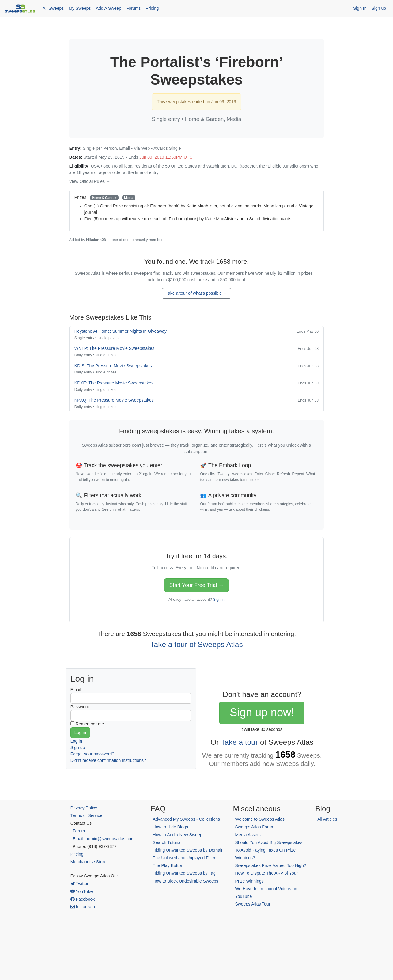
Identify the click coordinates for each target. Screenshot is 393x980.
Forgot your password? (92, 754)
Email (76, 690)
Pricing (152, 8)
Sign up (379, 8)
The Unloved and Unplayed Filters (185, 858)
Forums (133, 8)
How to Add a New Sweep (178, 835)
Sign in (219, 600)
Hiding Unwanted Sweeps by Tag (184, 873)
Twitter (79, 884)
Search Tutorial (167, 842)
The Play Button (168, 865)
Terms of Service (86, 815)
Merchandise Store (89, 862)
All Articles (327, 819)
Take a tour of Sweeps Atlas (196, 644)
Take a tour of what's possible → (196, 293)
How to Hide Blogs (170, 827)
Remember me (90, 724)
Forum (79, 831)
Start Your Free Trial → (196, 585)
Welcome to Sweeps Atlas (260, 819)
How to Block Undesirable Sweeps (186, 881)
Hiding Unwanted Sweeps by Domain (188, 850)
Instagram (83, 907)
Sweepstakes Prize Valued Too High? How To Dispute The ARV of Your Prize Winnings (270, 873)
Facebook (83, 899)
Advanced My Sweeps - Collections (186, 819)
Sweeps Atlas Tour (253, 904)
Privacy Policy (84, 808)
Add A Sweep (109, 8)
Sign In (360, 8)
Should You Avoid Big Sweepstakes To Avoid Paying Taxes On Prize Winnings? (269, 850)
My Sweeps (80, 8)
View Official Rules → (90, 181)
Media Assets (248, 835)
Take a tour (239, 742)
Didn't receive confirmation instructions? (108, 760)
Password (80, 707)
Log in (76, 741)
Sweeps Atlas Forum (255, 827)
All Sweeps (53, 8)
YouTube (82, 891)
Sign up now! (262, 712)
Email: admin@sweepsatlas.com (104, 839)
